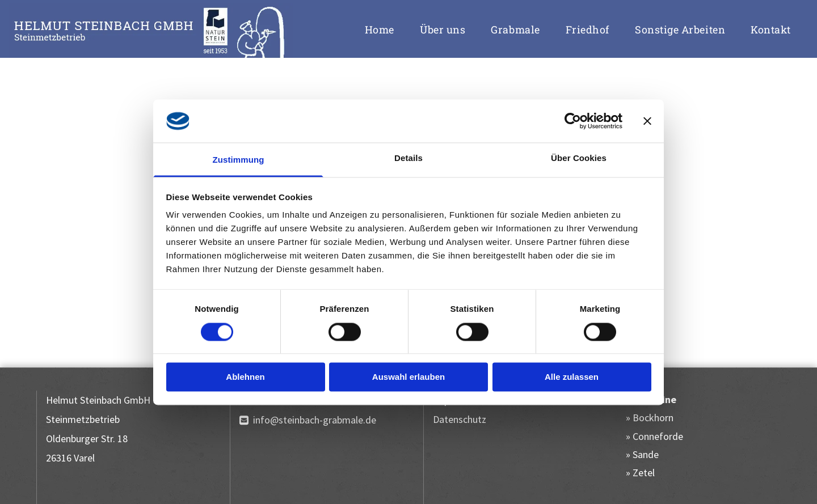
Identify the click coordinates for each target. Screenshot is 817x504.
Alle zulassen (572, 377)
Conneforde (658, 436)
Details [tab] (408, 158)
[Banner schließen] (647, 121)
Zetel (644, 473)
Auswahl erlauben (408, 377)
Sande (646, 454)
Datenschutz (460, 419)
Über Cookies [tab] (579, 158)
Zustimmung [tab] (239, 160)
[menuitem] (384, 29)
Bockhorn (653, 418)
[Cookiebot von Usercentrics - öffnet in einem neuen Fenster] (573, 121)
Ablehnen (245, 377)
